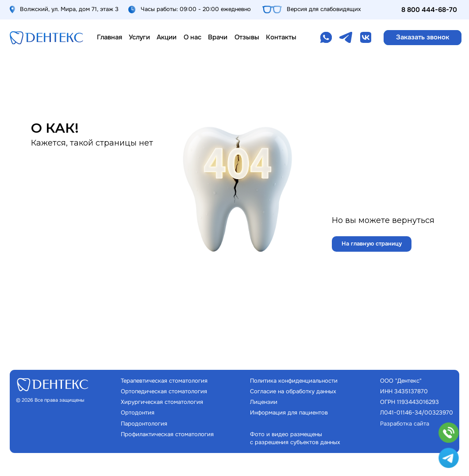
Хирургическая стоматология (162, 402)
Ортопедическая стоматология (164, 391)
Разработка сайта (405, 424)
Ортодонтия (138, 413)
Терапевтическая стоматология (164, 381)
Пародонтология (144, 424)
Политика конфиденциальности (294, 381)
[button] (423, 37)
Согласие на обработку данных (293, 391)
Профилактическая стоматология (167, 434)
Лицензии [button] (264, 402)
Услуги (139, 37)
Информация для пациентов (289, 413)
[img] (46, 38)
